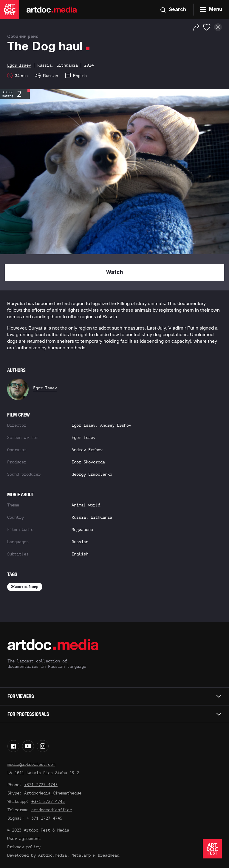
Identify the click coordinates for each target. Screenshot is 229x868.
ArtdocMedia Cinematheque (53, 793)
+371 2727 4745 (41, 785)
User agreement (24, 839)
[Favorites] (207, 27)
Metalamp (81, 855)
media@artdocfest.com (31, 764)
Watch (115, 273)
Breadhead (109, 855)
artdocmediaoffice (52, 810)
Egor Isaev (45, 388)
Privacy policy (24, 847)
